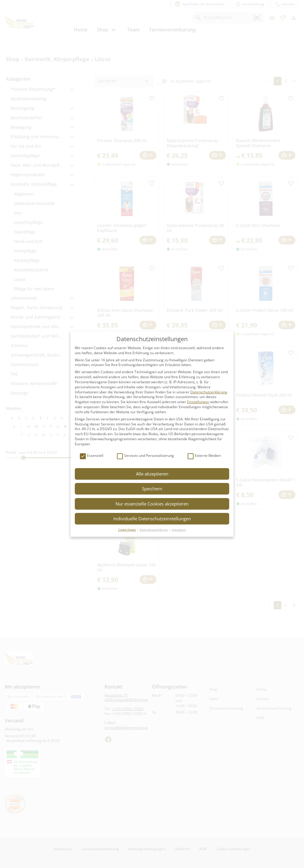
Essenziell (92, 456)
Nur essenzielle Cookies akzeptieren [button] (152, 504)
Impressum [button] (179, 530)
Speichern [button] (152, 489)
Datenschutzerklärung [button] (154, 530)
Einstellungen (198, 402)
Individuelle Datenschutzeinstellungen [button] (152, 519)
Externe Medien (204, 456)
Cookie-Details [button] (127, 530)
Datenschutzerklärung (209, 392)
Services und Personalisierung (145, 456)
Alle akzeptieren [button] (152, 474)
